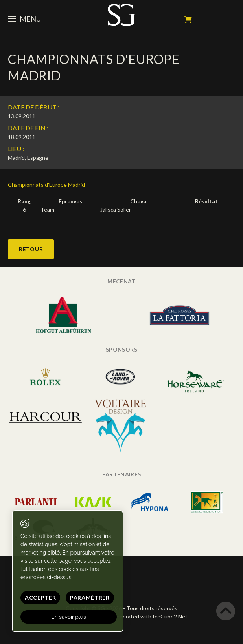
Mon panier (188, 20)
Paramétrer (90, 597)
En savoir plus (69, 617)
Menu (24, 19)
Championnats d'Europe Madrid (46, 185)
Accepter (40, 597)
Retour (31, 249)
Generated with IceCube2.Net (150, 616)
